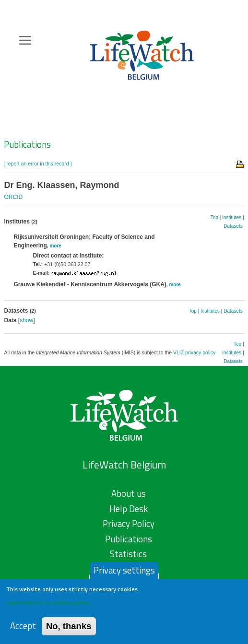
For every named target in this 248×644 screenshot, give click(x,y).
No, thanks (69, 628)
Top (214, 217)
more (55, 246)
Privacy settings (124, 573)
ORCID (14, 197)
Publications (27, 144)
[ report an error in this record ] (38, 164)
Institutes (232, 217)
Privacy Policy (129, 524)
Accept (23, 628)
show (26, 320)
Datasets (233, 226)
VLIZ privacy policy (194, 352)
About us (129, 493)
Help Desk (129, 509)
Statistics (128, 554)
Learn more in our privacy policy (48, 605)
